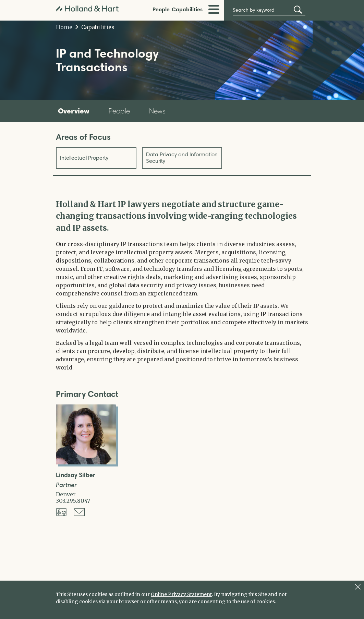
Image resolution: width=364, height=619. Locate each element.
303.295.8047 (73, 501)
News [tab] (157, 111)
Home (64, 27)
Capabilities (187, 9)
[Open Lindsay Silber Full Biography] (86, 462)
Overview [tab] (74, 111)
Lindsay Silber (76, 475)
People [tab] (119, 111)
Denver (66, 494)
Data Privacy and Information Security (182, 157)
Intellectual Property (84, 158)
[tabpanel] (182, 285)
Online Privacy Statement (181, 594)
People (161, 9)
